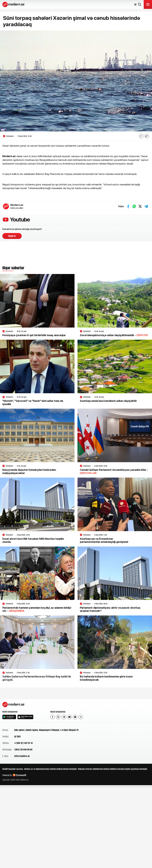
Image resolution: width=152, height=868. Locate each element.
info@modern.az (22, 757)
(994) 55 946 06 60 (23, 751)
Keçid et (12, 237)
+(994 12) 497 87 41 (23, 744)
